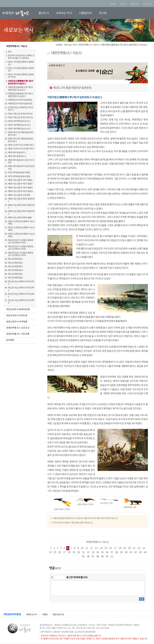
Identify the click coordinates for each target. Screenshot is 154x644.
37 (112, 552)
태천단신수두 (31, 615)
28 (69, 552)
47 (93, 557)
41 (131, 552)
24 (50, 552)
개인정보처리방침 (12, 614)
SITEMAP (147, 4)
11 (87, 548)
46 (88, 557)
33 (93, 552)
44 (145, 552)
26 (60, 552)
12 (91, 548)
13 (96, 548)
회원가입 (135, 4)
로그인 (123, 4)
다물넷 (45, 615)
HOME (113, 4)
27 (64, 552)
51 (112, 557)
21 (134, 548)
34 (98, 552)
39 (121, 552)
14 (101, 548)
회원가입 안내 (58, 615)
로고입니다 (20, 13)
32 (88, 552)
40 (126, 552)
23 (144, 548)
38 (117, 552)
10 (82, 548)
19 (125, 548)
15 (106, 548)
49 (102, 557)
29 (74, 552)
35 (102, 552)
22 (139, 548)
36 (107, 552)
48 (98, 557)
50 (107, 557)
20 (129, 548)
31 (83, 552)
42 (135, 552)
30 (78, 552)
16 (110, 548)
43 (140, 552)
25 (55, 552)
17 (115, 548)
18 (120, 548)
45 (83, 557)
